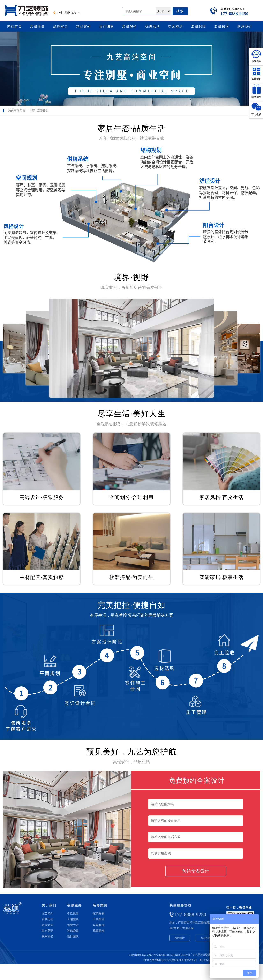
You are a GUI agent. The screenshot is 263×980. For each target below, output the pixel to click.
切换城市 (71, 13)
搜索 (180, 11)
